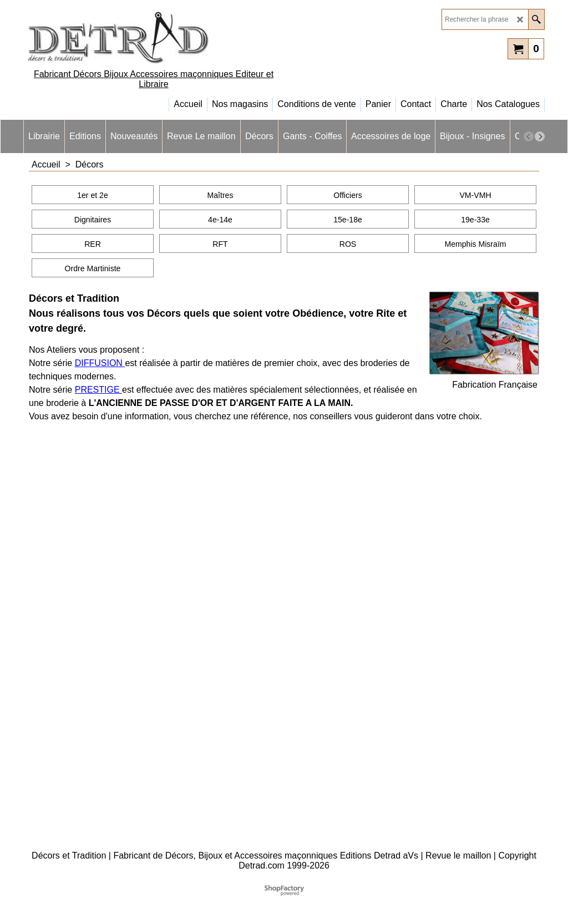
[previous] (529, 136)
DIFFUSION (100, 363)
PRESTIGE (98, 390)
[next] (540, 136)
